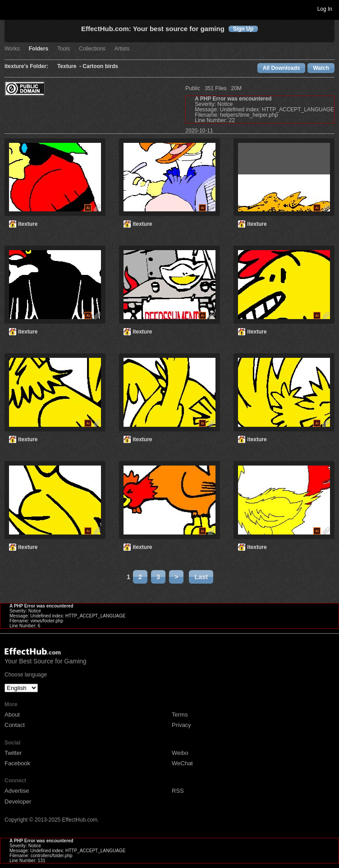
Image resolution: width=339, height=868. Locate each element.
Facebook (17, 763)
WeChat (182, 763)
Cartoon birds (100, 66)
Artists (122, 49)
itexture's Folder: (26, 66)
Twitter (13, 753)
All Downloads (282, 68)
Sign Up (243, 29)
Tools (64, 49)
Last (201, 577)
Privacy (181, 725)
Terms (180, 715)
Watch (321, 68)
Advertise (17, 791)
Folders (39, 49)
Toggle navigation (11, 9)
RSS (178, 791)
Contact (15, 725)
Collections (92, 49)
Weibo (180, 753)
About (12, 715)
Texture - (70, 66)
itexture (28, 224)
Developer (18, 802)
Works (12, 49)
